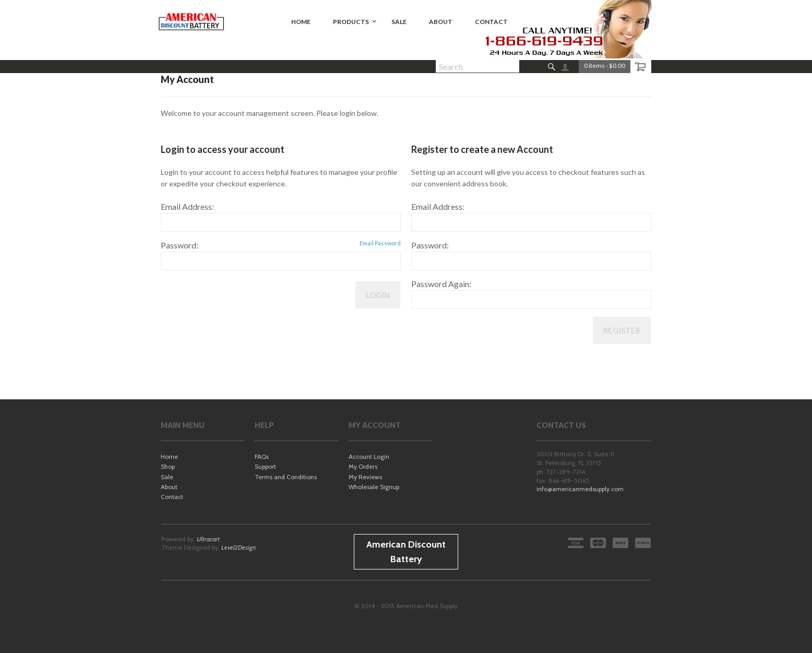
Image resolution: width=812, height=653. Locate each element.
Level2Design (238, 547)
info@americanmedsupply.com (580, 489)
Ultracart (208, 539)
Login (378, 295)
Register (622, 330)
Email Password (380, 243)
